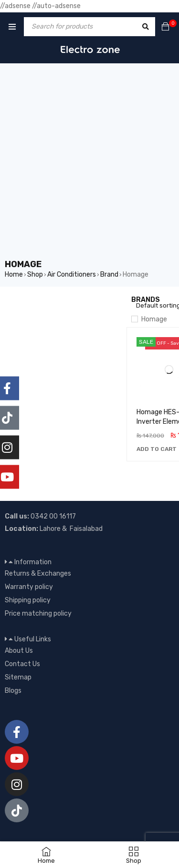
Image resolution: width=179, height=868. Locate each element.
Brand (109, 274)
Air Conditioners (72, 274)
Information (33, 562)
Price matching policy (38, 614)
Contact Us (22, 664)
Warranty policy (29, 587)
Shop (35, 274)
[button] (157, 449)
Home (14, 274)
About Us (19, 651)
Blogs (13, 691)
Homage (154, 319)
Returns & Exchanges (38, 574)
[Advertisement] (89, 165)
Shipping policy (28, 600)
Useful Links (33, 639)
